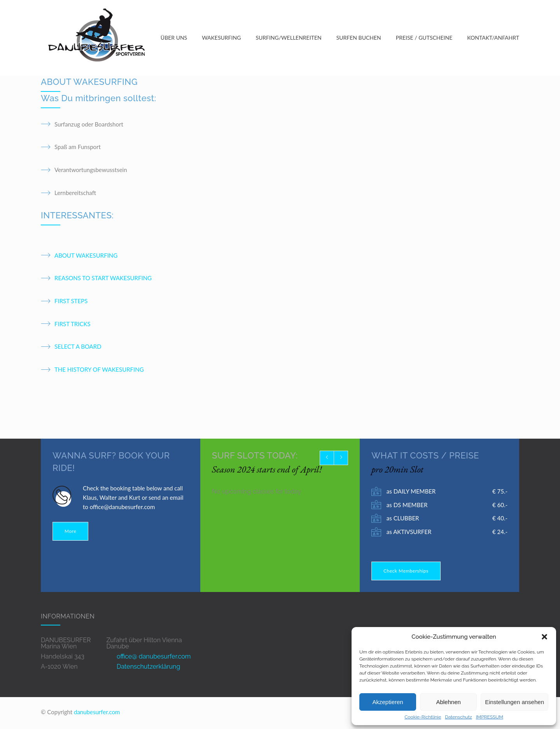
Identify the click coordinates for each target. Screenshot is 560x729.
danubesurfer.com (97, 713)
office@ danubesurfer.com (154, 657)
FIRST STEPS (71, 302)
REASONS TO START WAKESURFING (103, 279)
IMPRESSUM (490, 717)
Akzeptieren (388, 702)
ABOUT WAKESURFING (86, 256)
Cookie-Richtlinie (423, 717)
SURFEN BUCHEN (359, 38)
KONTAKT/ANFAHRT (493, 38)
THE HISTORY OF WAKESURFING (99, 370)
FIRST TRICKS (73, 325)
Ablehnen (448, 702)
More (70, 532)
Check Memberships (406, 572)
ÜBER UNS (174, 38)
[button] (544, 637)
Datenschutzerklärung (148, 667)
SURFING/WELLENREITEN (288, 38)
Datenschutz (458, 717)
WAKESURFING (221, 38)
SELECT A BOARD (78, 348)
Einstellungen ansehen (514, 702)
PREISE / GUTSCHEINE (424, 38)
